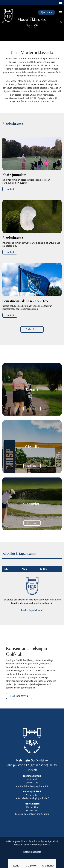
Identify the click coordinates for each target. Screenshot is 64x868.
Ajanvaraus (46, 12)
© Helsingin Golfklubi (17, 841)
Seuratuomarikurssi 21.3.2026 (25, 301)
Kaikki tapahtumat (32, 610)
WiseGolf (19, 845)
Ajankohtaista (13, 238)
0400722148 (32, 783)
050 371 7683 (32, 811)
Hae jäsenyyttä (19, 696)
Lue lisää (10, 189)
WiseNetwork (43, 845)
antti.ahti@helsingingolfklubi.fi (32, 786)
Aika (6, 569)
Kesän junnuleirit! (16, 175)
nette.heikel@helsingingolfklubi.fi (32, 798)
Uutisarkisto (32, 329)
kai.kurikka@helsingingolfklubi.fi (32, 814)
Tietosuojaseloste (32, 852)
